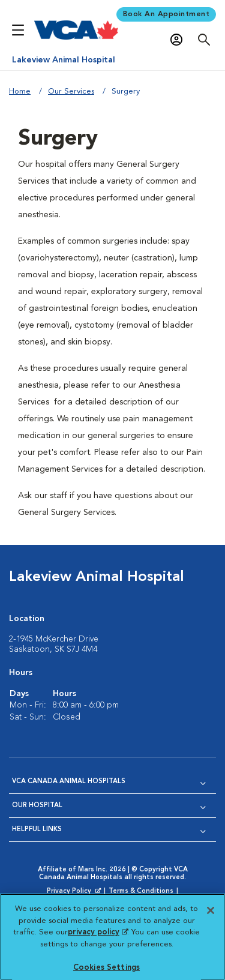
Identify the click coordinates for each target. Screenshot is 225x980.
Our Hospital (37, 806)
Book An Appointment (166, 14)
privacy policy (98, 932)
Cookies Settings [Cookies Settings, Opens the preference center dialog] (106, 968)
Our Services (71, 92)
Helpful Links (37, 830)
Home (20, 92)
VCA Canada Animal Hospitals (69, 782)
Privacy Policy (75, 892)
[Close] (211, 910)
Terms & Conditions (141, 891)
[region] (112, 937)
